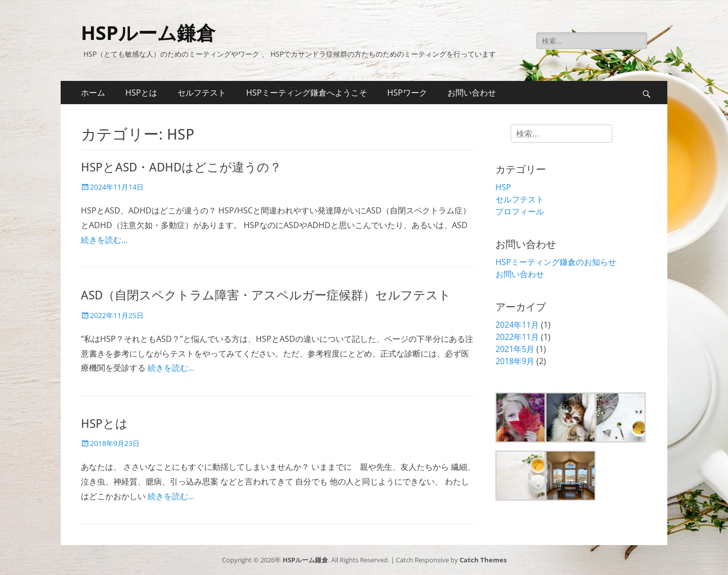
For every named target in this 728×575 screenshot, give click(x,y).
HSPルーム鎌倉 (148, 32)
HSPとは (141, 93)
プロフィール (520, 211)
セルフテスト (202, 93)
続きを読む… (104, 240)
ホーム (93, 93)
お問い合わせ (472, 93)
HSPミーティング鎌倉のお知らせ (556, 262)
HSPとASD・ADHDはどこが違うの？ (181, 167)
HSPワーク (407, 93)
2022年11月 (517, 337)
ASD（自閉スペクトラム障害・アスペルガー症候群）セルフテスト (266, 295)
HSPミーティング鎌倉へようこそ (307, 93)
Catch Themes (483, 560)
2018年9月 (515, 361)
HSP (503, 187)
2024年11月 (517, 325)
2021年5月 (515, 349)
